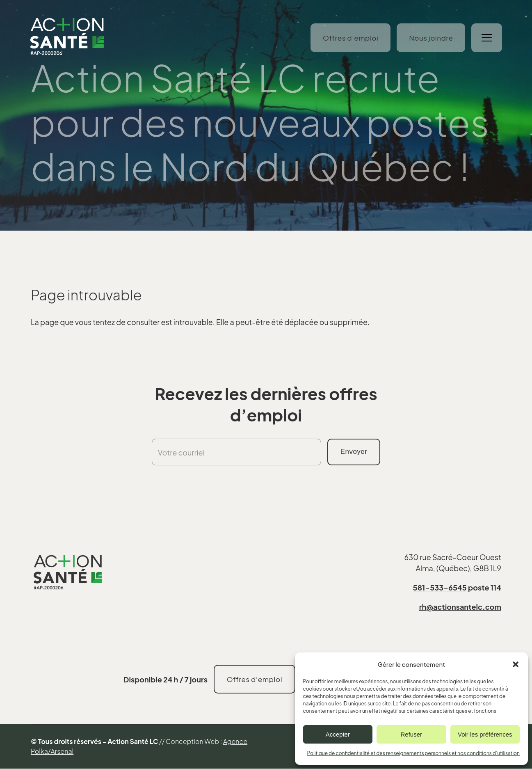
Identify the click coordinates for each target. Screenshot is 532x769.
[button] (516, 664)
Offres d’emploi (350, 38)
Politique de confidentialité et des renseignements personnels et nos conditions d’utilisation (413, 753)
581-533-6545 (440, 587)
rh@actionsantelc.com (460, 607)
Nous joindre (430, 38)
